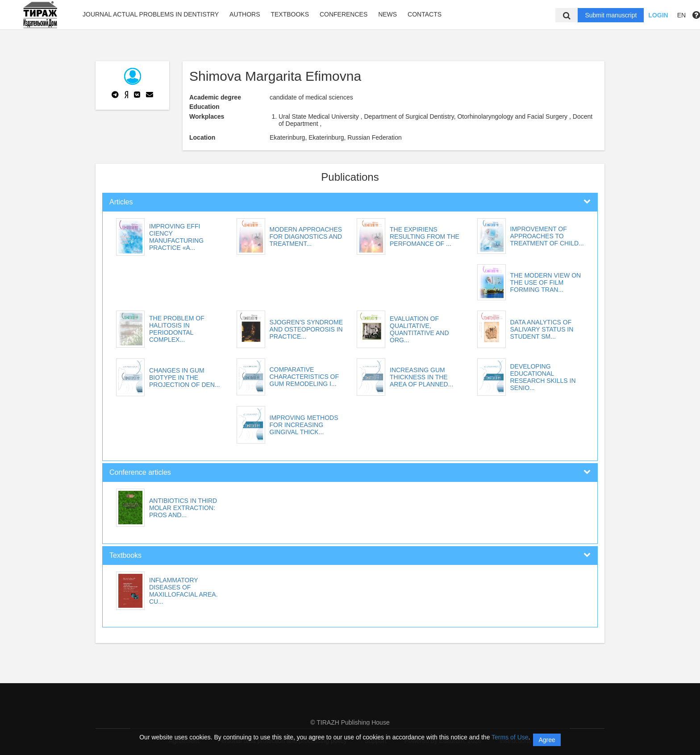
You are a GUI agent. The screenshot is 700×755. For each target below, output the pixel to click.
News (387, 14)
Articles (121, 202)
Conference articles (140, 472)
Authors (245, 14)
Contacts (425, 14)
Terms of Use (510, 737)
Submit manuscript (611, 15)
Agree (547, 740)
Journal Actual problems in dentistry (151, 14)
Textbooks (290, 14)
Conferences (344, 14)
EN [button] (681, 15)
